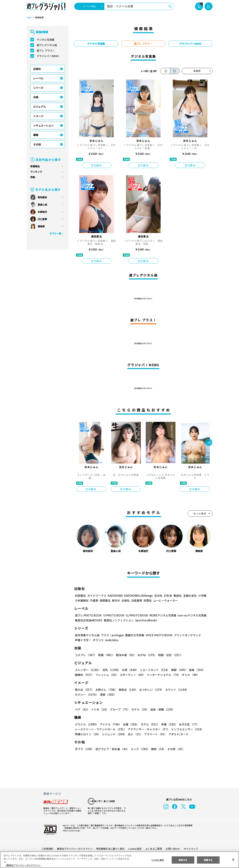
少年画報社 (82, 600)
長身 (195, 670)
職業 (36, 135)
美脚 (178, 670)
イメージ (38, 116)
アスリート (155, 734)
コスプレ (86, 655)
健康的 (84, 675)
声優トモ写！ (83, 640)
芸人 (135, 734)
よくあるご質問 (153, 849)
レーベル (38, 78)
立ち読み (97, 165)
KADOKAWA (115, 596)
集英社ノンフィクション (118, 620)
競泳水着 (125, 655)
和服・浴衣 (169, 655)
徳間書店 (105, 600)
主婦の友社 (189, 596)
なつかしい (150, 690)
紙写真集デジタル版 (87, 635)
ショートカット (153, 670)
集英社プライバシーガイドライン (75, 849)
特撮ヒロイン (88, 734)
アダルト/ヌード (178, 734)
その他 (37, 144)
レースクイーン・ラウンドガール (101, 729)
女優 (130, 724)
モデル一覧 (55, 233)
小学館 (202, 596)
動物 (158, 749)
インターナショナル (163, 675)
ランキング (36, 172)
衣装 (36, 97)
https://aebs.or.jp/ (71, 830)
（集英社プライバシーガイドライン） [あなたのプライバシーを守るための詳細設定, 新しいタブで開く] (23, 865)
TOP (29, 18)
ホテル (139, 709)
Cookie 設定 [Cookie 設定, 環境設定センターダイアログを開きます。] (158, 860)
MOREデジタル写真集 (161, 615)
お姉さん (106, 690)
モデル (149, 724)
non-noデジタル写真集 (189, 615)
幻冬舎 (167, 596)
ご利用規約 (47, 849)
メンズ (139, 749)
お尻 (129, 670)
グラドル (86, 724)
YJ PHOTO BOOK (113, 615)
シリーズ (38, 88)
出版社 (37, 69)
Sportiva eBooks (145, 620)
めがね (146, 655)
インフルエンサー (187, 729)
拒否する (183, 860)
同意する (208, 860)
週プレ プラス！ (46, 50)
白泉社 (126, 600)
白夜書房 (137, 600)
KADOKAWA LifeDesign (138, 596)
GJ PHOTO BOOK (135, 615)
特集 (33, 177)
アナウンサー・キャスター (148, 729)
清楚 (83, 694)
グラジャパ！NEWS (48, 56)
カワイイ (175, 690)
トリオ (100, 709)
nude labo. (112, 640)
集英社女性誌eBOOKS (88, 620)
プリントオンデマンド (186, 635)
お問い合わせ (172, 849)
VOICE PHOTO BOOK (158, 635)
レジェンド (114, 734)
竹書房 (94, 600)
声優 (168, 724)
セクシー (200, 690)
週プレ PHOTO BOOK (88, 615)
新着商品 (35, 166)
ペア (82, 709)
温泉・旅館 (162, 709)
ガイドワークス (97, 596)
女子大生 (187, 724)
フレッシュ (106, 675)
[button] (209, 443)
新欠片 (116, 600)
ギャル (190, 675)
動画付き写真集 (134, 635)
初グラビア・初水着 (112, 749)
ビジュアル (39, 107)
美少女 (84, 690)
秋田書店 (80, 596)
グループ (119, 709)
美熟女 (127, 690)
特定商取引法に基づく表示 (110, 849)
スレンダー (88, 670)
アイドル (110, 724)
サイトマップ (190, 849)
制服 (106, 655)
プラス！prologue (112, 635)
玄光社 (158, 596)
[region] (119, 860)
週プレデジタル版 (47, 45)
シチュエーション (43, 125)
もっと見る (200, 513)
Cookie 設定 (135, 849)
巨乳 (111, 670)
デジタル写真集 (46, 40)
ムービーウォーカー (165, 600)
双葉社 (148, 600)
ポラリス (98, 640)
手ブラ (84, 749)
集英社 (177, 596)
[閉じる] (233, 859)
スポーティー (132, 675)
